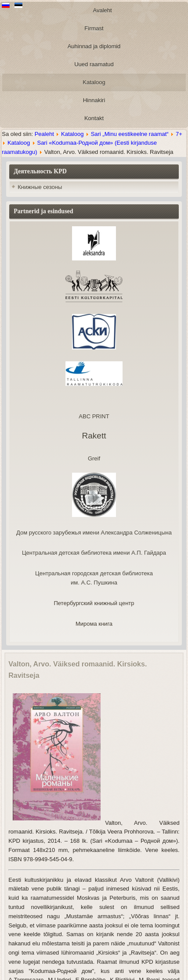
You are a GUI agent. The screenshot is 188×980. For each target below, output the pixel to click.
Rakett (94, 436)
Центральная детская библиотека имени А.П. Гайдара (94, 553)
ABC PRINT (94, 416)
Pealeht (44, 134)
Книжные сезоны (40, 187)
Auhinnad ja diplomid (94, 46)
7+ (179, 134)
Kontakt (94, 118)
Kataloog (94, 82)
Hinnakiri (94, 100)
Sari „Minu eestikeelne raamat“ (130, 134)
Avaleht (103, 10)
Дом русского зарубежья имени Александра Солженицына (94, 533)
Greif (94, 458)
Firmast (94, 28)
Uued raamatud (94, 64)
